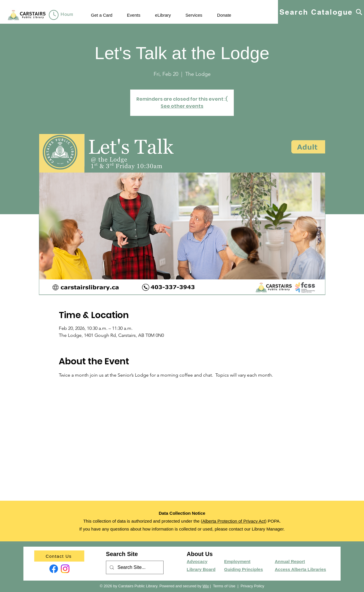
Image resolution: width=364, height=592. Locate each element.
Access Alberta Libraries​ (300, 569)
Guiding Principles (244, 569)
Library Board (201, 569)
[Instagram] (65, 569)
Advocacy (197, 561)
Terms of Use (224, 586)
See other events (182, 106)
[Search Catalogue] (321, 12)
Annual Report (290, 561)
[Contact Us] (59, 556)
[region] (62, 15)
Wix (206, 586)
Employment (237, 561)
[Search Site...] (134, 568)
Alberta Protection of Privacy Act (233, 521)
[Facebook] (54, 569)
